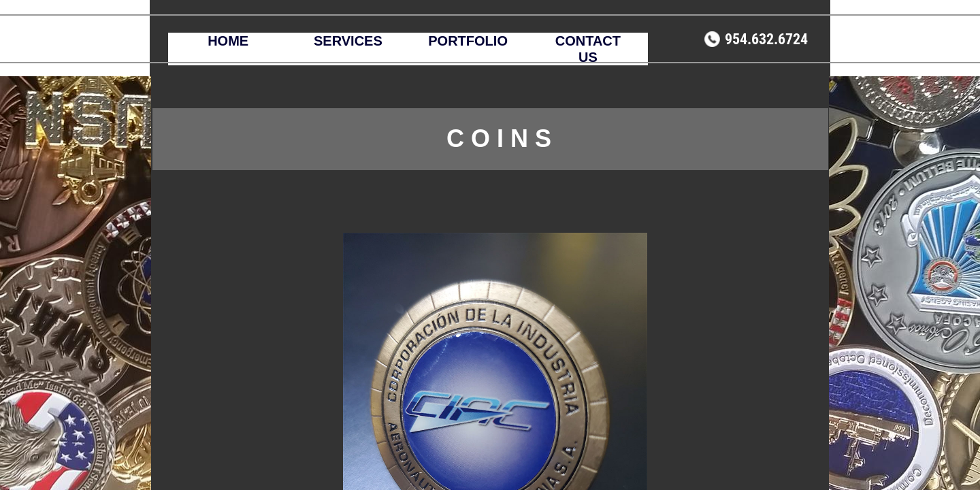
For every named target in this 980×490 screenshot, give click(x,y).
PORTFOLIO (468, 41)
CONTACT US (588, 49)
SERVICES (348, 41)
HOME (228, 41)
